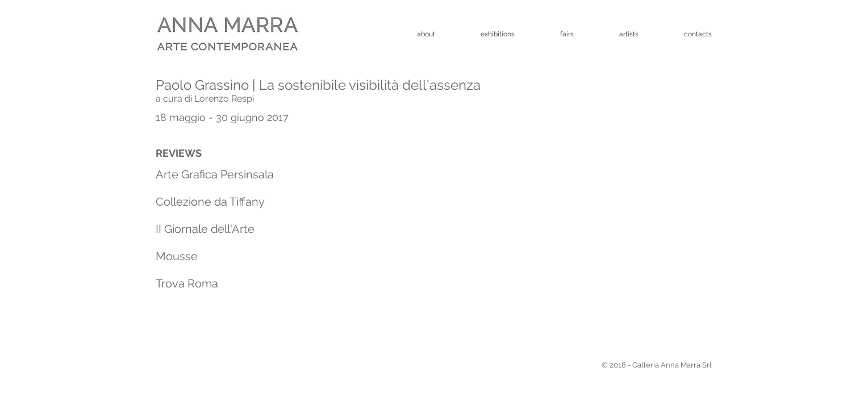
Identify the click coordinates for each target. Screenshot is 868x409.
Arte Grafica (187, 174)
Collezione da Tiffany (210, 202)
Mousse (177, 256)
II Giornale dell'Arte (205, 229)
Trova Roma (187, 283)
